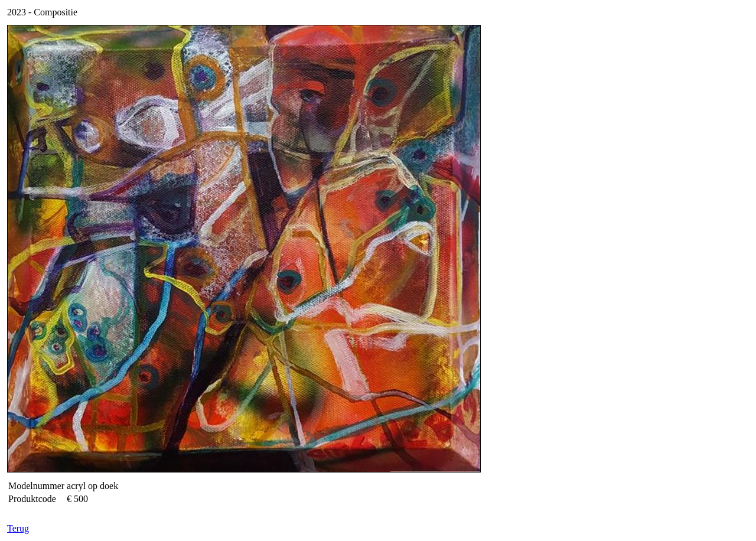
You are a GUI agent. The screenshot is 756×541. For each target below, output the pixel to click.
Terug (18, 528)
